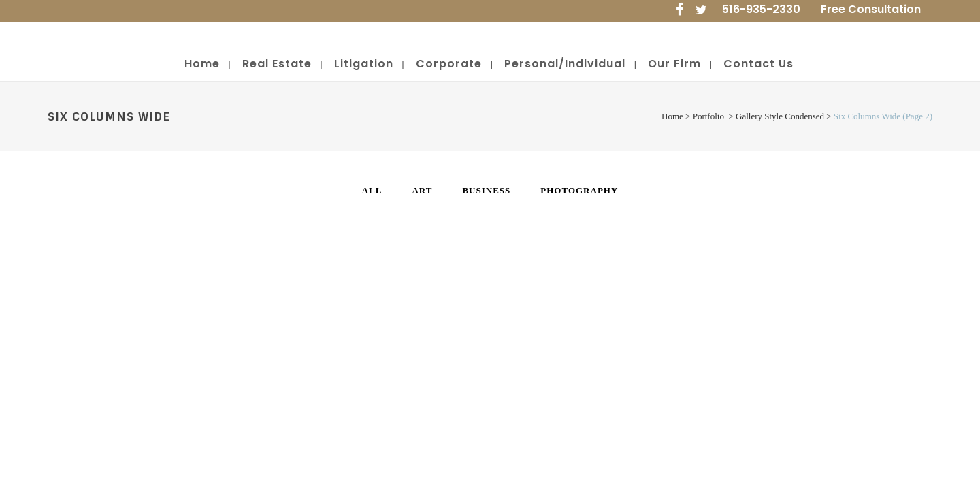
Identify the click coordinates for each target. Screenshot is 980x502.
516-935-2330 (761, 9)
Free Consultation (871, 9)
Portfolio (708, 116)
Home (672, 116)
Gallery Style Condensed (780, 116)
